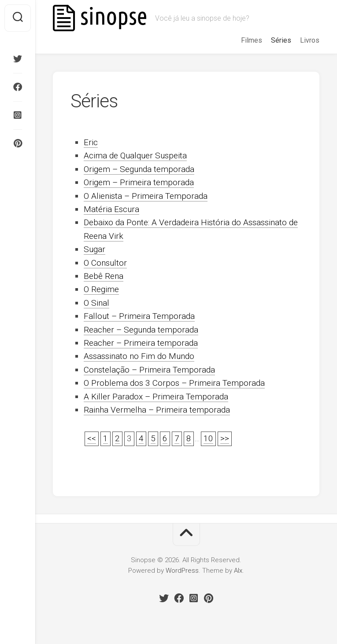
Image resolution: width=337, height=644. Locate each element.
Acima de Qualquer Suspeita (135, 156)
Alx (238, 571)
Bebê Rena (104, 276)
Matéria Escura (111, 209)
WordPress (182, 571)
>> (225, 438)
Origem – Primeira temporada (139, 182)
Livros (310, 40)
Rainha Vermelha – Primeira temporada (157, 410)
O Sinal (96, 303)
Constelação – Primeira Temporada (149, 370)
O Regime (101, 289)
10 (208, 438)
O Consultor (105, 263)
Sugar (94, 249)
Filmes (252, 40)
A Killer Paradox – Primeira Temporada (156, 397)
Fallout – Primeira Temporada (139, 316)
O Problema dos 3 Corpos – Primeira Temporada (174, 383)
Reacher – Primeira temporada (141, 343)
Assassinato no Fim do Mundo (139, 356)
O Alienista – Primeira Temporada (146, 196)
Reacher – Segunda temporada (141, 330)
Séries (281, 40)
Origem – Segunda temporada (139, 169)
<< (92, 438)
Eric (91, 142)
